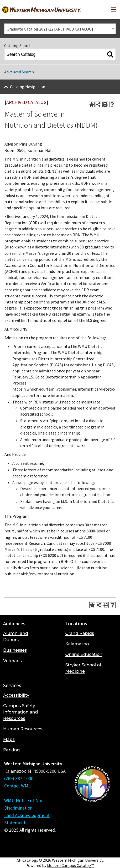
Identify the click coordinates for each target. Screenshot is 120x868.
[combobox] (60, 29)
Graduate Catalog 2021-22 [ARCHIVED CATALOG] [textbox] (50, 29)
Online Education (84, 654)
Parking (12, 750)
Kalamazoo (77, 644)
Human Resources (23, 729)
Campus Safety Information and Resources (20, 712)
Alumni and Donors (16, 637)
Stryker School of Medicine (83, 668)
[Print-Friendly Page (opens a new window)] (105, 104)
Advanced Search (19, 72)
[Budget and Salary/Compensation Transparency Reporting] (92, 807)
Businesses (15, 650)
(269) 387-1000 (19, 778)
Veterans (12, 661)
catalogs (30, 860)
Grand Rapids (80, 633)
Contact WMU (18, 786)
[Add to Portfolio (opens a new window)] (92, 104)
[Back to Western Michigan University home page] (41, 10)
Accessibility (16, 695)
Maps (9, 739)
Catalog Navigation (28, 87)
